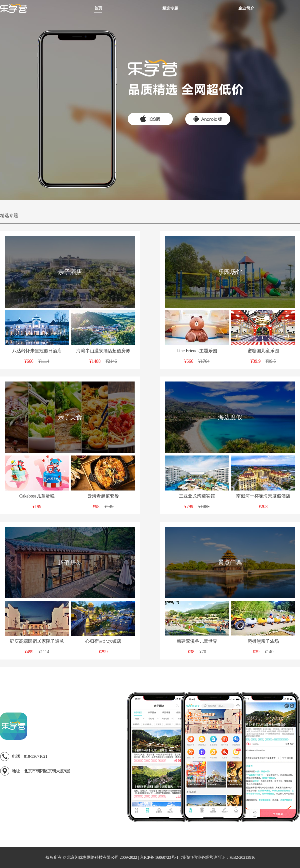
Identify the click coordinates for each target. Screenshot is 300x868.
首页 (98, 8)
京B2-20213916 (242, 857)
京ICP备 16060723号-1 (159, 857)
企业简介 (246, 8)
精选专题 (170, 8)
